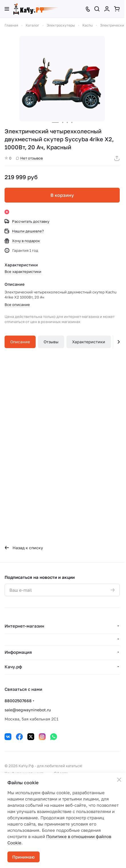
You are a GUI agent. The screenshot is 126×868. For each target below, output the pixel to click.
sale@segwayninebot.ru (28, 710)
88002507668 (18, 701)
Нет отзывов (29, 158)
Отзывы (51, 342)
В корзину (62, 195)
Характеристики (89, 342)
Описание (20, 342)
